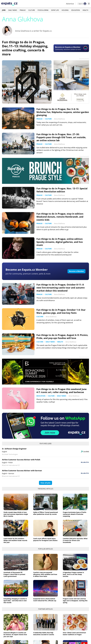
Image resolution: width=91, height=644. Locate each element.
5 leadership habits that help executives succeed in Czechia (44, 634)
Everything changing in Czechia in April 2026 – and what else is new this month (15, 601)
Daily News (13, 10)
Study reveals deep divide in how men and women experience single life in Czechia (16, 514)
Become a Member (76, 271)
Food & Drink (43, 10)
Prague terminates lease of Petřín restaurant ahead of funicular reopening (75, 514)
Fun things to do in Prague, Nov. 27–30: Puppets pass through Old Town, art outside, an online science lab (61, 137)
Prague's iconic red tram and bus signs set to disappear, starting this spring (75, 601)
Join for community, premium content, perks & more (28, 274)
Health (85, 10)
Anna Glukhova (59, 119)
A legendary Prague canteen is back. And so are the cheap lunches (73, 574)
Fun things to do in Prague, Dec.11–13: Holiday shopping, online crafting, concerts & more (25, 48)
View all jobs (45, 483)
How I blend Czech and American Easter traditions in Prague (74, 634)
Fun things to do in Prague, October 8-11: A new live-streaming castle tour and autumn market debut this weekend (61, 288)
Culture (32, 10)
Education (76, 10)
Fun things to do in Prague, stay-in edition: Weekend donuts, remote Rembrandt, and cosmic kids (60, 217)
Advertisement (84, 59)
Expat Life (55, 10)
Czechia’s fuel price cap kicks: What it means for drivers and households (75, 540)
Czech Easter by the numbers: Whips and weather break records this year (15, 540)
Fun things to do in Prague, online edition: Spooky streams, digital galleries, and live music (60, 242)
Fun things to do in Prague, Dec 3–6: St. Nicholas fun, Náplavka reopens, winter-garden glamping (63, 112)
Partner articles (45, 609)
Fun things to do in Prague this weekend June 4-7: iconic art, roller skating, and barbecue (61, 391)
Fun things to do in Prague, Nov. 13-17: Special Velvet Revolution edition (62, 190)
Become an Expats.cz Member (27, 270)
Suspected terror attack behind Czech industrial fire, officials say (45, 600)
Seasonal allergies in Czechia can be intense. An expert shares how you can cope (15, 635)
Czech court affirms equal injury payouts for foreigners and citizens (45, 539)
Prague (23, 10)
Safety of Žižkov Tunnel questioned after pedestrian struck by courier (45, 513)
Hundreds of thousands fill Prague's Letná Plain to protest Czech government (14, 574)
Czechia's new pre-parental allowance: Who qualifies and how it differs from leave (45, 574)
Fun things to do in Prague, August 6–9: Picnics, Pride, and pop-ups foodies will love (62, 336)
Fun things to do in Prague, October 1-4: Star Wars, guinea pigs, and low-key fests (61, 311)
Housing (65, 10)
